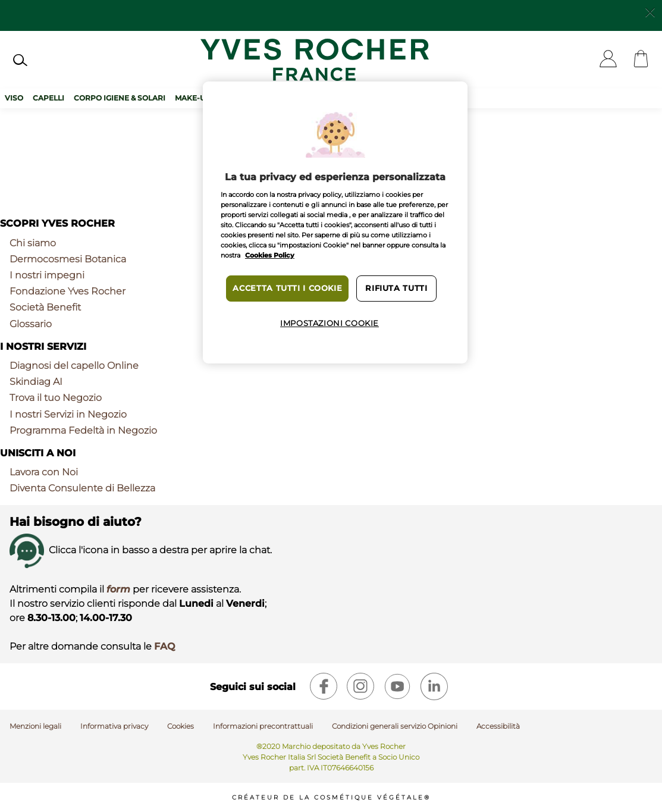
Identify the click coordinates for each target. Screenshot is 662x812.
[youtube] (397, 686)
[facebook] (324, 686)
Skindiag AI (36, 382)
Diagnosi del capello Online (74, 366)
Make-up (193, 98)
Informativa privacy (114, 726)
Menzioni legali (35, 726)
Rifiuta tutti (396, 288)
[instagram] (360, 686)
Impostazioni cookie (330, 323)
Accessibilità (498, 726)
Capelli (48, 98)
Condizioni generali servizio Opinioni (395, 726)
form (118, 589)
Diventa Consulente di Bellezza (82, 488)
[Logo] (315, 60)
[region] (335, 222)
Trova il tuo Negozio (56, 398)
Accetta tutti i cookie (287, 288)
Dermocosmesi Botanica (68, 259)
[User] (608, 60)
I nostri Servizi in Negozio (68, 414)
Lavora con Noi (44, 472)
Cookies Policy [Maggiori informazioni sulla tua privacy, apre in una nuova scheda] (270, 255)
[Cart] (641, 60)
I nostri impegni (47, 275)
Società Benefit (45, 307)
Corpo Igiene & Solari (120, 98)
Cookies (181, 726)
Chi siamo (33, 243)
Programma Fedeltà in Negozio (83, 430)
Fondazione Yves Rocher (68, 291)
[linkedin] (434, 686)
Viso (14, 98)
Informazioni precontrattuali (263, 726)
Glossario (31, 324)
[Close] (650, 11)
